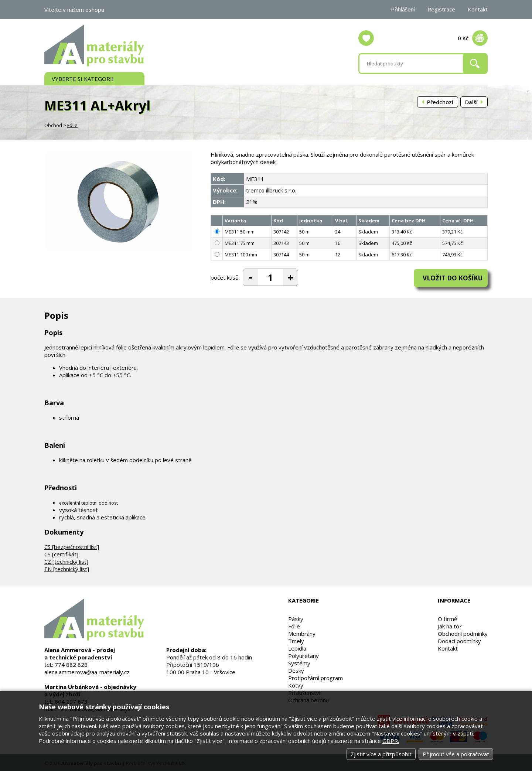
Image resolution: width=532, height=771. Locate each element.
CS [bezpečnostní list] (72, 546)
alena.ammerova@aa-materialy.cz (87, 671)
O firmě (447, 618)
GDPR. (391, 741)
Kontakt (478, 9)
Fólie (72, 125)
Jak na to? (450, 625)
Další (471, 102)
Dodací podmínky (459, 640)
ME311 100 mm (241, 255)
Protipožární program (316, 677)
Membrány (302, 632)
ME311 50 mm (240, 232)
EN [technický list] (67, 568)
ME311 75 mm (240, 243)
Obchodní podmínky (463, 632)
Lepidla (297, 647)
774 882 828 (71, 663)
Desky (296, 669)
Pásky (296, 618)
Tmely (296, 640)
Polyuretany (303, 655)
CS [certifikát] (61, 553)
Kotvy (296, 684)
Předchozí (440, 102)
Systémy (299, 662)
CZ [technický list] (66, 560)
